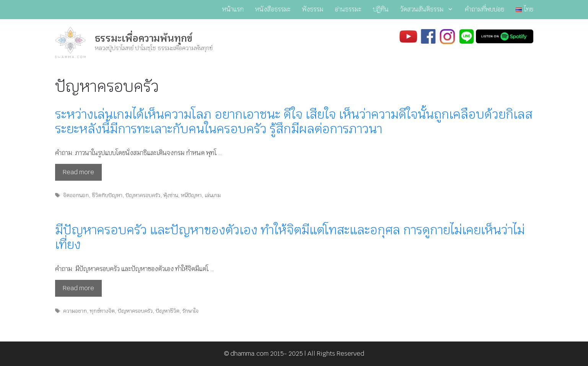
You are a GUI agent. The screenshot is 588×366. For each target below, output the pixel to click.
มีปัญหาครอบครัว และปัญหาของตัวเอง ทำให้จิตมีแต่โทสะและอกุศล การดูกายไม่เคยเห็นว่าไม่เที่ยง (290, 237)
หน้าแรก (233, 9)
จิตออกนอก (76, 195)
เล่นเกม (213, 195)
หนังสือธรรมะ (273, 9)
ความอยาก (75, 311)
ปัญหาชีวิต (168, 311)
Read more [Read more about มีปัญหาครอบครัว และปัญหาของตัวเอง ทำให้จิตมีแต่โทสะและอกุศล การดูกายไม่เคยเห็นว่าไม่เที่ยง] (78, 288)
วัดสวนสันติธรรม (430, 10)
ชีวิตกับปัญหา (107, 195)
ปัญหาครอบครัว (143, 195)
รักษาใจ (191, 311)
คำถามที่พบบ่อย (485, 9)
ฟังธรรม (313, 9)
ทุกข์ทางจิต (102, 311)
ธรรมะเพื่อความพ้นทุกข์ (144, 38)
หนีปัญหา (191, 195)
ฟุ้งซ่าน (171, 195)
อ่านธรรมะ (348, 9)
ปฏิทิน (381, 9)
